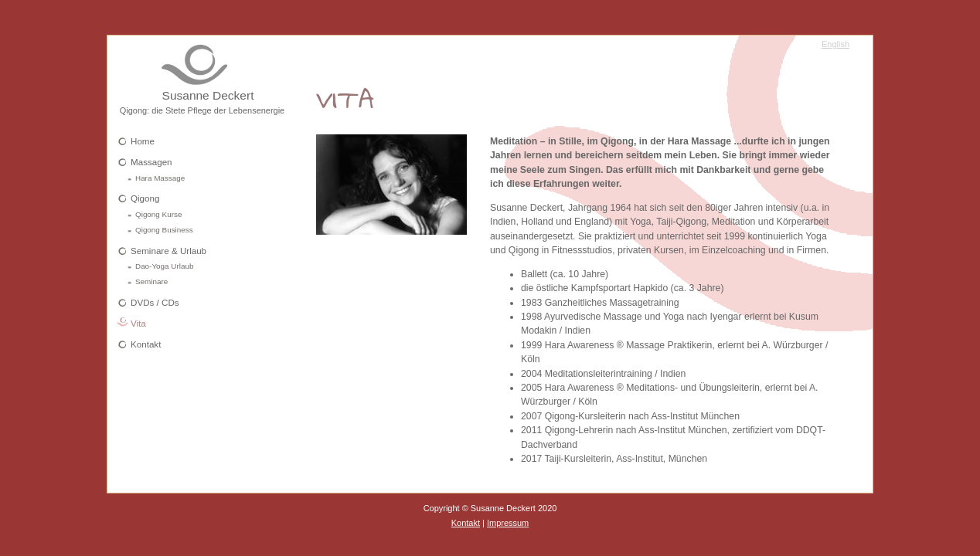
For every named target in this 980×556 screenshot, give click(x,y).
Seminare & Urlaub (168, 251)
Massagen (151, 162)
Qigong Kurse (158, 214)
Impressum (508, 523)
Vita (138, 323)
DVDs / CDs (155, 302)
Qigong (145, 198)
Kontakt (146, 344)
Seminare (151, 281)
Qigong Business (164, 230)
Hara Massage (160, 178)
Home (143, 141)
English (835, 44)
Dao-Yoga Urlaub (164, 266)
